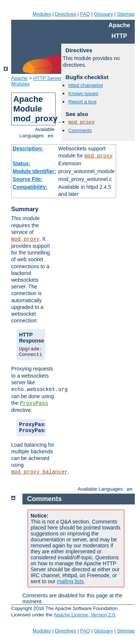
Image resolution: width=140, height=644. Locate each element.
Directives (66, 14)
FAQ (85, 14)
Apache (19, 78)
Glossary (103, 14)
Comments (80, 130)
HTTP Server (47, 78)
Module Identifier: (35, 171)
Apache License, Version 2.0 (84, 615)
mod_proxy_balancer (39, 472)
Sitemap (126, 14)
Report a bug (82, 102)
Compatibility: (30, 187)
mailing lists (70, 581)
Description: (28, 149)
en (50, 136)
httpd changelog (86, 85)
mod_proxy (99, 156)
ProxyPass (34, 403)
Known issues (83, 93)
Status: (21, 163)
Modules (42, 14)
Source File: (28, 179)
